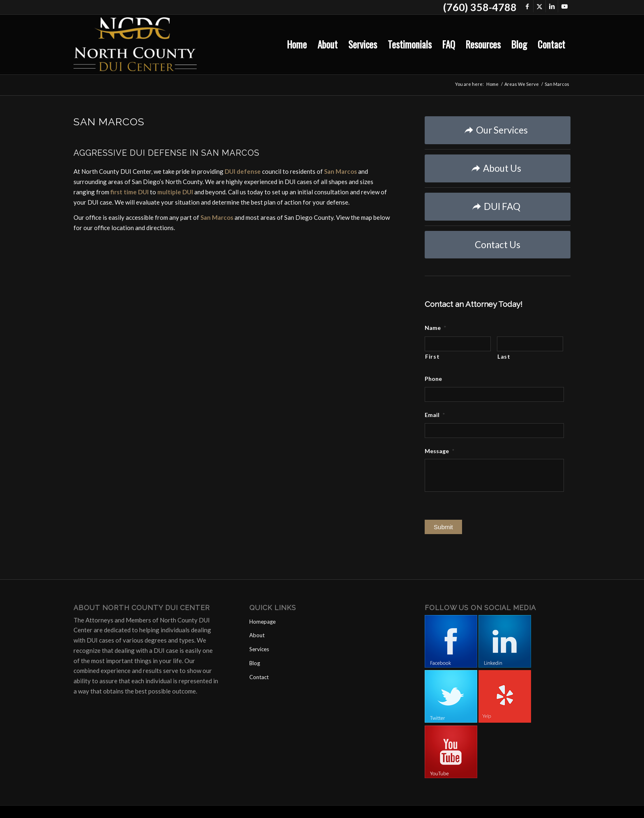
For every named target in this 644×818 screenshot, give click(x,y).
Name (435, 328)
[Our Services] (498, 130)
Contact (259, 677)
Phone (433, 379)
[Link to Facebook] (527, 6)
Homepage (262, 622)
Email (435, 415)
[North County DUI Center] (135, 45)
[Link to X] (539, 6)
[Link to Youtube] (564, 6)
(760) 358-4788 (480, 7)
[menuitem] (297, 45)
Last (504, 356)
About (257, 635)
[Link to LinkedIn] (552, 6)
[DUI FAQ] (498, 207)
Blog (255, 663)
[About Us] (498, 168)
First (432, 356)
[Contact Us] (498, 245)
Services (259, 649)
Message (439, 451)
